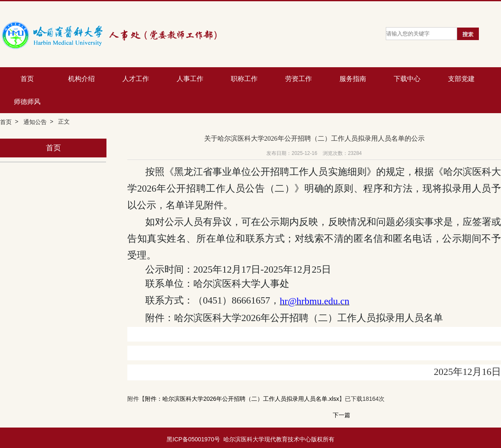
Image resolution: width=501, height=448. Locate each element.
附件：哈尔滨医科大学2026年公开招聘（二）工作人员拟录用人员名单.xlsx (242, 399)
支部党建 (461, 79)
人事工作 (190, 79)
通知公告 (35, 122)
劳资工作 (299, 79)
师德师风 (27, 102)
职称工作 (244, 79)
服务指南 (353, 79)
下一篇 (342, 415)
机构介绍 (81, 79)
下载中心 (407, 79)
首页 (27, 79)
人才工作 (136, 79)
